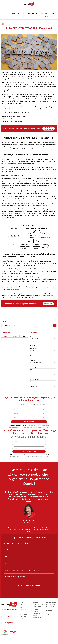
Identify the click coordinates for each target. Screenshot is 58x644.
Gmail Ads (32, 343)
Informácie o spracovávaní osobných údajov (14, 578)
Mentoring (32, 358)
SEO (19, 13)
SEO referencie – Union (50, 611)
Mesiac (15, 336)
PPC (31, 370)
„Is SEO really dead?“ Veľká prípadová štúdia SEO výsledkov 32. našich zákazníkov (38, 608)
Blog (46, 13)
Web (31, 384)
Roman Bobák (42, 287)
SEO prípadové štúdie (9, 623)
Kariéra (32, 353)
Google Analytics (34, 348)
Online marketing (34, 365)
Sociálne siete (23, 614)
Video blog (32, 382)
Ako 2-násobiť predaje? (36, 614)
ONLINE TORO (29, 4)
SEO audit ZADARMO (32, 13)
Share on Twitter (51, 314)
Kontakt (46, 17)
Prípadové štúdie (34, 372)
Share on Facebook (47, 314)
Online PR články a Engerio (24, 618)
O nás (41, 13)
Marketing (32, 355)
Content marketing (34, 339)
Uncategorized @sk (34, 379)
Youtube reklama (34, 387)
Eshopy (32, 341)
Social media (33, 377)
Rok (24, 336)
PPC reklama (23, 612)
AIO (23, 13)
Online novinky (33, 367)
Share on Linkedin (55, 314)
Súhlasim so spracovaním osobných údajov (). (29, 426)
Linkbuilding (23, 610)
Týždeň (6, 336)
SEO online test (51, 281)
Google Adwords (34, 346)
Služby (14, 13)
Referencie (53, 13)
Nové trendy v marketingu (36, 363)
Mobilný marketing (34, 360)
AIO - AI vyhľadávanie (38, 620)
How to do (32, 351)
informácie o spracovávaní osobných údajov (39, 426)
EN (55, 17)
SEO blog (35, 602)
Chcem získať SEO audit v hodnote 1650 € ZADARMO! (51, 606)
